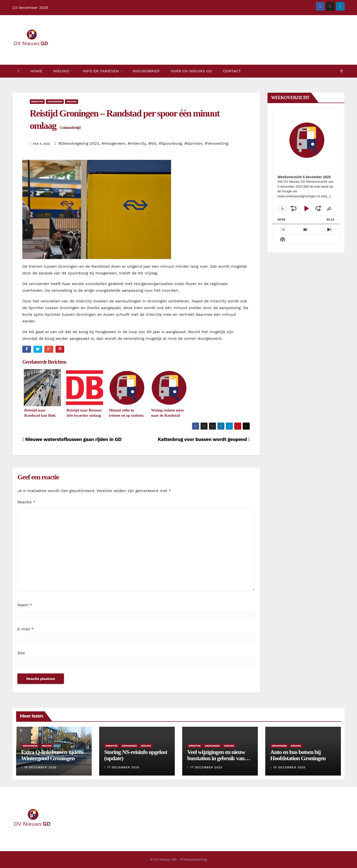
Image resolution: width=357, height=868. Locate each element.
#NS (152, 143)
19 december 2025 (40, 767)
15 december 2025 (289, 767)
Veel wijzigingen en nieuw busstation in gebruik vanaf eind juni (218, 758)
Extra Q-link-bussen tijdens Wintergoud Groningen (52, 755)
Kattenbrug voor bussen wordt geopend (204, 439)
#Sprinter (193, 143)
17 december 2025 (123, 767)
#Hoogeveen (113, 143)
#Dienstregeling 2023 (79, 143)
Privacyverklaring (194, 859)
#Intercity (137, 143)
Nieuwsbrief (146, 71)
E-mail (25, 629)
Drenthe (37, 101)
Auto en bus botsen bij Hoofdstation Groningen (298, 755)
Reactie (26, 502)
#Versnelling (217, 143)
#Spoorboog (170, 143)
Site (21, 653)
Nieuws (62, 71)
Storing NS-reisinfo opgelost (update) (136, 755)
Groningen (55, 101)
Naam (25, 605)
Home (36, 71)
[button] (342, 71)
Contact (232, 71)
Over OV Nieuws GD (191, 71)
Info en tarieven (101, 71)
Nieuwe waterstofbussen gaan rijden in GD (72, 439)
